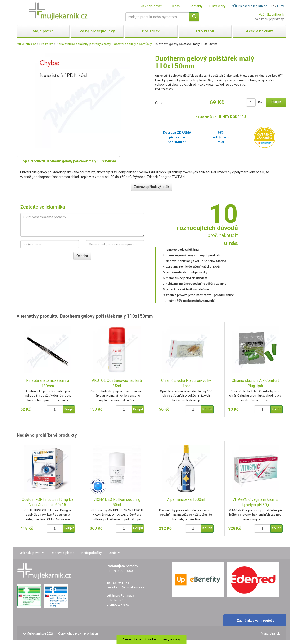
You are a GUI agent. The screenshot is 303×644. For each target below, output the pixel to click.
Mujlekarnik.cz (26, 44)
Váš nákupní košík (272, 15)
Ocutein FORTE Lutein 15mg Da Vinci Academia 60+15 (48, 502)
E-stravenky (217, 6)
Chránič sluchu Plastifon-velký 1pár (186, 383)
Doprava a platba (62, 553)
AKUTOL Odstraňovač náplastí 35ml (117, 383)
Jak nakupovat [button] (153, 6)
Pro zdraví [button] (151, 31)
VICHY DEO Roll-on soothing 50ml (117, 502)
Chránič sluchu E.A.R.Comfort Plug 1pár (255, 383)
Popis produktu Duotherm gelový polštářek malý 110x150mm (68, 161)
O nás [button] (177, 6)
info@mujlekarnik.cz (130, 587)
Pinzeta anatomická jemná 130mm (48, 383)
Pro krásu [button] (205, 31)
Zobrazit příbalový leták (151, 187)
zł (283, 6)
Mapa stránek (270, 633)
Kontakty (196, 6)
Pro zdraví (46, 44)
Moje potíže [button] (43, 31)
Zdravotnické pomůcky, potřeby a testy (84, 44)
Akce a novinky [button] (259, 31)
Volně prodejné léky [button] (97, 31)
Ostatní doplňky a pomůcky (133, 44)
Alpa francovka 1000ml (186, 500)
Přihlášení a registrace (250, 6)
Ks (260, 102)
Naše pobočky (91, 553)
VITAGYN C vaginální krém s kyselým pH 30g (255, 502)
